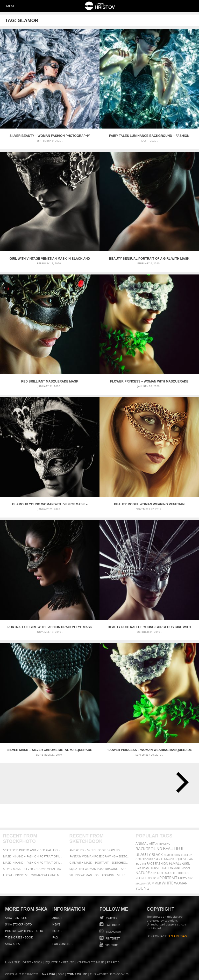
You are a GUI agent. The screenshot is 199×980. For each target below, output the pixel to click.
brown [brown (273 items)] (176, 855)
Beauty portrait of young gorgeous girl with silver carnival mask (149, 627)
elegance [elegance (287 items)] (167, 859)
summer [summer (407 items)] (154, 883)
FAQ (55, 937)
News (56, 924)
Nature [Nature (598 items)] (143, 873)
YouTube (112, 945)
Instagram (113, 932)
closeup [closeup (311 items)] (186, 855)
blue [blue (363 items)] (167, 855)
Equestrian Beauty (59, 962)
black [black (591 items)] (157, 854)
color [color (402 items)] (141, 859)
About (57, 918)
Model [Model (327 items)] (186, 868)
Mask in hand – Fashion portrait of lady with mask (33, 862)
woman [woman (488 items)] (181, 883)
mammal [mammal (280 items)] (175, 868)
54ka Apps (12, 944)
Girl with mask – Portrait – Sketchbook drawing (100, 862)
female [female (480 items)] (175, 864)
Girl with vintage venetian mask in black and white (50, 259)
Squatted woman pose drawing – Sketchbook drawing (100, 869)
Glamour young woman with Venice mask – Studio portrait (50, 504)
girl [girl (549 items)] (186, 863)
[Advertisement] (101, 816)
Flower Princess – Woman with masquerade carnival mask (149, 381)
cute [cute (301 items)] (150, 859)
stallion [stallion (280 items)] (141, 884)
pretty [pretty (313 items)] (183, 878)
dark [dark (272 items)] (157, 859)
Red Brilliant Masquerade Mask (50, 381)
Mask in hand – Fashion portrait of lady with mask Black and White (33, 856)
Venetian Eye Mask (90, 962)
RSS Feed (113, 962)
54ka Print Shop (17, 918)
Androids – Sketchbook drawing (95, 850)
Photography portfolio (24, 931)
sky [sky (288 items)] (190, 878)
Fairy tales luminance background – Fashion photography (149, 136)
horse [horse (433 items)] (155, 868)
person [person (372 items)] (153, 878)
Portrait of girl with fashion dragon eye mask (50, 627)
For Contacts (63, 944)
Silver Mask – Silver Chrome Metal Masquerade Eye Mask (50, 750)
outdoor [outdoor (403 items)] (165, 873)
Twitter (111, 918)
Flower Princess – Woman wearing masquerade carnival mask (149, 750)
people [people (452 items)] (141, 878)
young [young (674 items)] (142, 888)
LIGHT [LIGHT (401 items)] (165, 868)
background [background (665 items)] (149, 849)
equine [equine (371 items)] (141, 864)
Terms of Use (77, 974)
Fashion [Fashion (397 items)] (162, 864)
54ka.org (48, 974)
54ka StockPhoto (19, 924)
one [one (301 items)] (153, 873)
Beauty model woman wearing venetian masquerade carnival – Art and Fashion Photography (149, 504)
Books (57, 931)
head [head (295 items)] (145, 868)
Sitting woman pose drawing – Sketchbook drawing (100, 875)
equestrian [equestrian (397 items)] (184, 859)
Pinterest (112, 938)
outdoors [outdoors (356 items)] (181, 873)
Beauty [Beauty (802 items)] (143, 854)
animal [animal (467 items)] (142, 844)
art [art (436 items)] (152, 844)
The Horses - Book (19, 937)
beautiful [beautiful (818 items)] (174, 849)
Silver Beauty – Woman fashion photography (50, 136)
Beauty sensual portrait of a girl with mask (149, 259)
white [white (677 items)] (168, 883)
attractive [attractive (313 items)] (163, 844)
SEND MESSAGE (178, 936)
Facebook (113, 925)
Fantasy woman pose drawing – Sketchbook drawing (100, 856)
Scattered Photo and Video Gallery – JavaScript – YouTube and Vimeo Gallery (33, 850)
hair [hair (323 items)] (138, 868)
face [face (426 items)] (150, 863)
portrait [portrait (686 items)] (168, 878)
